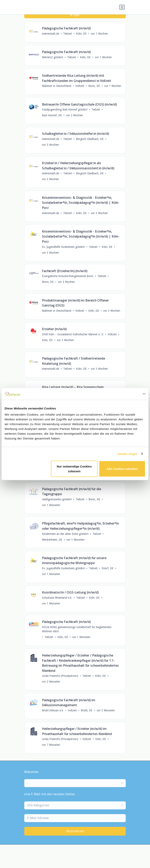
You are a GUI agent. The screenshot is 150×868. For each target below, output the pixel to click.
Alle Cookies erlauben (122, 469)
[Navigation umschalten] (122, 7)
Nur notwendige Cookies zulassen (74, 469)
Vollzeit (80, 86)
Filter (75, 15)
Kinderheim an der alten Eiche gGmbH (65, 534)
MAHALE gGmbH (53, 57)
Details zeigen (128, 454)
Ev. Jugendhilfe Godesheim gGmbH (63, 247)
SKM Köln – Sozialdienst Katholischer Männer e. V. (73, 334)
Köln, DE (81, 34)
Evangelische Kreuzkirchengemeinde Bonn (68, 276)
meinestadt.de (51, 34)
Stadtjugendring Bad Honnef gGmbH (65, 110)
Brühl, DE (87, 710)
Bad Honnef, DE (52, 115)
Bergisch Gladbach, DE (90, 139)
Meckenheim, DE (52, 540)
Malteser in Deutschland (57, 86)
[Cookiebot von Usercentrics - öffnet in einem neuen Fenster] (128, 394)
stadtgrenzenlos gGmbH (57, 499)
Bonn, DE (94, 86)
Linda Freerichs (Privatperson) (60, 676)
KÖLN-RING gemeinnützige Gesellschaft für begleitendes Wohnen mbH (77, 629)
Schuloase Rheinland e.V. (57, 598)
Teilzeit (68, 34)
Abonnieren (75, 831)
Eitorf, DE (108, 568)
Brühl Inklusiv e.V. (53, 710)
